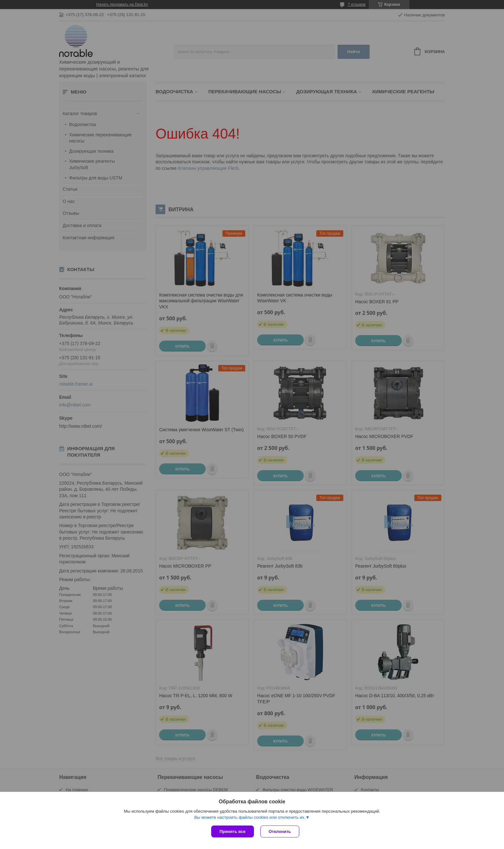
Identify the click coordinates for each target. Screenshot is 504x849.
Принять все (233, 831)
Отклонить (280, 831)
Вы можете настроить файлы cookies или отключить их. (250, 817)
